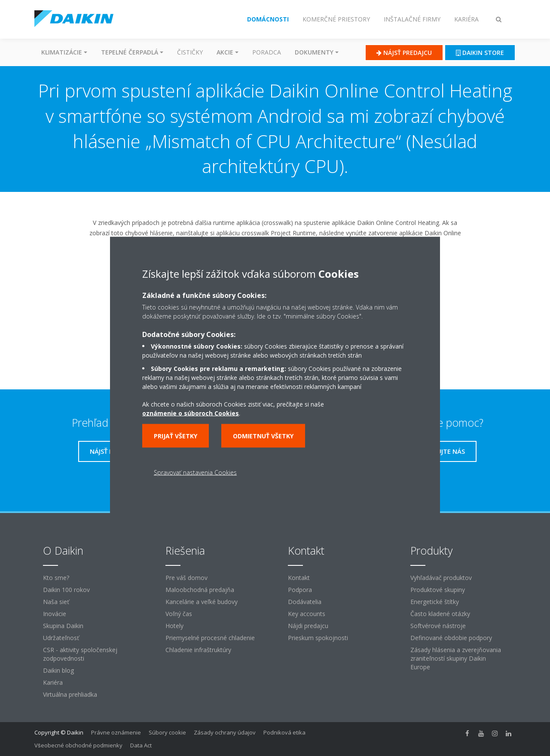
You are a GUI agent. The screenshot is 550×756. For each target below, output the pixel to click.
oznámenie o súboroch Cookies (191, 413)
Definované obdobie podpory (451, 638)
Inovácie (55, 614)
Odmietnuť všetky (263, 436)
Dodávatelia (305, 602)
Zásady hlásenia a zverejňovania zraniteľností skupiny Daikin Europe (456, 658)
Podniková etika (284, 732)
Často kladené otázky (440, 614)
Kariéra (53, 682)
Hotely (174, 626)
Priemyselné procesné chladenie (210, 638)
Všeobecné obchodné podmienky (78, 745)
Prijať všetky (176, 436)
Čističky (190, 52)
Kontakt (299, 578)
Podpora (300, 590)
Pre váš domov (186, 578)
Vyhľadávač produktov (441, 578)
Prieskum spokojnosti (318, 638)
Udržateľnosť (61, 638)
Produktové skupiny (438, 590)
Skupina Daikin (63, 626)
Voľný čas (179, 614)
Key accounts (307, 614)
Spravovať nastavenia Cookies (195, 472)
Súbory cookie (167, 732)
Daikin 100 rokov (66, 590)
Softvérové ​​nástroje (438, 626)
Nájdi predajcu (308, 626)
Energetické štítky (435, 602)
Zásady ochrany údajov (225, 732)
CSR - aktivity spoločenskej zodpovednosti (80, 654)
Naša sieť (56, 602)
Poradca (267, 52)
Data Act (141, 745)
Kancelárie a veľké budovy (202, 602)
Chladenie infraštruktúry (198, 650)
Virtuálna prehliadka (70, 694)
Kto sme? (56, 578)
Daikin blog (58, 670)
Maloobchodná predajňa (200, 590)
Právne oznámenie (116, 732)
